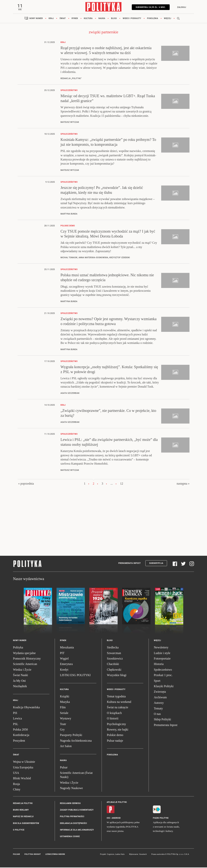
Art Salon (66, 747)
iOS (108, 818)
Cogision (111, 855)
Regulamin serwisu (70, 804)
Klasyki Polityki (164, 687)
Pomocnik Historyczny (27, 659)
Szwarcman (114, 653)
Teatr (63, 724)
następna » (183, 484)
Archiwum (160, 698)
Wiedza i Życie (22, 670)
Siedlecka (113, 648)
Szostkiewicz (115, 659)
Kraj (51, 19)
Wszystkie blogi (117, 676)
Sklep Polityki (162, 720)
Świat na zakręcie (118, 708)
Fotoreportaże (162, 659)
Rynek (75, 19)
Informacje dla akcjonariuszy (77, 830)
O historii (113, 719)
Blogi (114, 19)
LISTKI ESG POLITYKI (75, 676)
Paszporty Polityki (71, 736)
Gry (62, 730)
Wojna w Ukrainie (24, 762)
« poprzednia (26, 484)
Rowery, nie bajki (118, 730)
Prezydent (19, 741)
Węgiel (64, 659)
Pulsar (64, 768)
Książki (65, 697)
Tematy (158, 709)
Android (116, 818)
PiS (15, 713)
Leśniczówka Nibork (55, 855)
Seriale (64, 713)
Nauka (102, 19)
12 (122, 484)
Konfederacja (21, 736)
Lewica (17, 719)
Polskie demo (115, 736)
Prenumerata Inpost (130, 564)
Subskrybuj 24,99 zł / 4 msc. (150, 7)
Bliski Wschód (22, 779)
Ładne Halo (120, 855)
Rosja (16, 784)
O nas (157, 714)
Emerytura (66, 665)
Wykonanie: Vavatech (138, 855)
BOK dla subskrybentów (26, 824)
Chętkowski (114, 670)
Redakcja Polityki (23, 804)
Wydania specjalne (24, 653)
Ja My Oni (19, 681)
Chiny (17, 790)
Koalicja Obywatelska (26, 708)
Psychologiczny (116, 724)
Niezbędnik (20, 687)
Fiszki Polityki (161, 818)
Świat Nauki (21, 676)
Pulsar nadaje (115, 741)
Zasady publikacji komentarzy (77, 810)
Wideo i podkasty (132, 19)
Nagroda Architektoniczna (76, 741)
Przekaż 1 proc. (163, 676)
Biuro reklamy (21, 810)
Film (63, 708)
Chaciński (113, 665)
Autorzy (159, 703)
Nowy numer (36, 19)
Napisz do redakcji (23, 817)
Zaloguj (181, 7)
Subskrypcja (156, 564)
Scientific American (25, 665)
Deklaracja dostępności (73, 824)
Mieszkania (67, 648)
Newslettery (161, 648)
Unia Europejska (23, 768)
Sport (157, 681)
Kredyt (64, 670)
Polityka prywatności (72, 817)
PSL (16, 724)
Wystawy (66, 719)
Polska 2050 (20, 730)
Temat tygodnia (116, 697)
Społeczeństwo (163, 670)
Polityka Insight (33, 855)
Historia (159, 665)
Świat (63, 19)
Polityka (18, 648)
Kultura (88, 19)
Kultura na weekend (119, 702)
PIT (62, 653)
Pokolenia (153, 19)
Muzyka (65, 702)
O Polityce (19, 830)
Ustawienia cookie (70, 837)
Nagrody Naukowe (71, 789)
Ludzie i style (162, 653)
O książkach (114, 713)
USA (16, 773)
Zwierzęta (160, 692)
